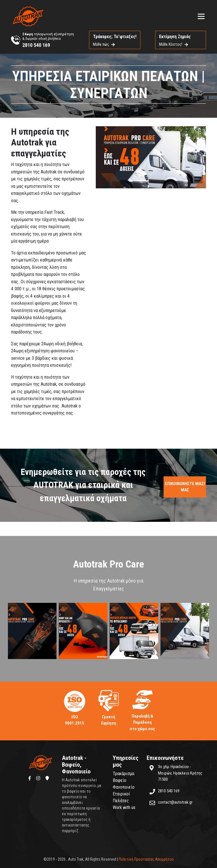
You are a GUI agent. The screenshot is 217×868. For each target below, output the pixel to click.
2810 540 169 (36, 45)
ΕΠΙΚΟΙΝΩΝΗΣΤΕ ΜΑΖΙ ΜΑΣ (185, 487)
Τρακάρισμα (123, 774)
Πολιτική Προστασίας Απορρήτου (146, 859)
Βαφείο (120, 780)
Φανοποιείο (124, 787)
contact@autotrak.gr (175, 802)
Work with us (124, 807)
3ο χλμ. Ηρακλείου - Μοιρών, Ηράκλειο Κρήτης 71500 (180, 773)
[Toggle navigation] (201, 16)
